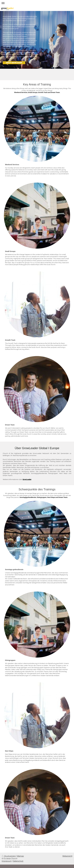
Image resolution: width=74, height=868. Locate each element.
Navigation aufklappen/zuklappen (37, 3)
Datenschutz (18, 861)
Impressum (7, 861)
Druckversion (9, 856)
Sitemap (20, 856)
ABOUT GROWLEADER (14, 63)
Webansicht (67, 856)
